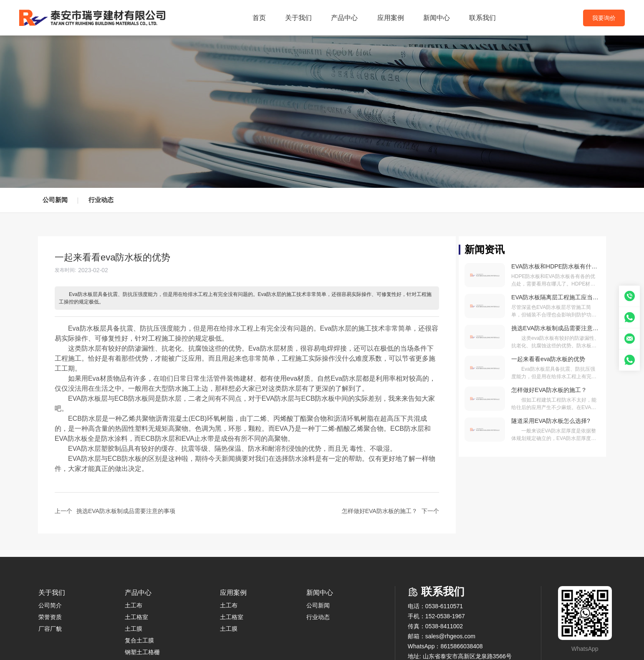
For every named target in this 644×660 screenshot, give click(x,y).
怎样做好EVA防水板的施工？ (380, 511)
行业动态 (101, 200)
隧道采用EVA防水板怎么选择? (551, 421)
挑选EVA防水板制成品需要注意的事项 (126, 511)
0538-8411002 (444, 626)
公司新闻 (55, 200)
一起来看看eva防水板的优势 (548, 359)
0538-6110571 (444, 606)
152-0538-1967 (445, 616)
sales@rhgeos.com (450, 636)
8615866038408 (461, 646)
